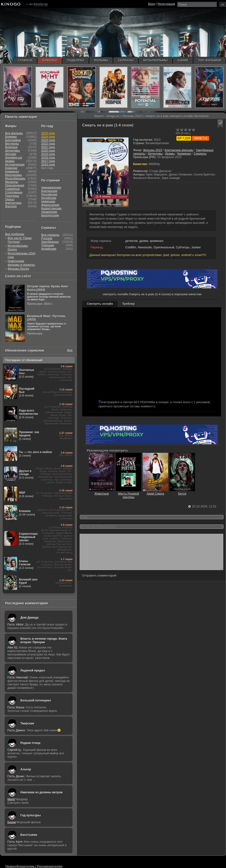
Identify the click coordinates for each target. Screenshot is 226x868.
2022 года (48, 144)
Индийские (49, 198)
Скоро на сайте (18, 276)
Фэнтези (11, 206)
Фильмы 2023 (153, 150)
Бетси (182, 492)
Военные (11, 147)
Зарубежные (50, 242)
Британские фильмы (179, 150)
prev (5, 87)
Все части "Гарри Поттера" (20, 240)
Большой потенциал (36, 700)
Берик (12, 822)
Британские (49, 191)
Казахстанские (51, 208)
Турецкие (48, 245)
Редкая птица (30, 743)
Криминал (184, 154)
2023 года (48, 140)
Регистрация (166, 4)
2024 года (48, 137)
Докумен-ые (14, 157)
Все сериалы (50, 235)
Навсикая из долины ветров (41, 792)
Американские (51, 187)
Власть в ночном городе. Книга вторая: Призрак (44, 640)
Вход (152, 4)
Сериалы (200, 154)
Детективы (155, 154)
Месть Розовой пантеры (129, 494)
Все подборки (15, 234)
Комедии (11, 168)
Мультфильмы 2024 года (22, 255)
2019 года (48, 154)
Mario (11, 799)
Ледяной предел (33, 670)
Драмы (170, 154)
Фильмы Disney (18, 269)
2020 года (48, 151)
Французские (50, 205)
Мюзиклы (12, 182)
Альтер (26, 769)
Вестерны (12, 144)
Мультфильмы (15, 178)
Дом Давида (29, 617)
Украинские (49, 212)
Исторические (15, 164)
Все (70, 350)
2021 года (48, 147)
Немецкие (48, 201)
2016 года (48, 164)
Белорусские (50, 215)
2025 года (48, 133)
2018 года (48, 157)
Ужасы (10, 199)
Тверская (27, 723)
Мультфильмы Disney (18, 248)
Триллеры (12, 196)
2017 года (48, 161)
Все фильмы (14, 133)
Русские (47, 238)
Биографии (13, 140)
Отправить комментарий (99, 582)
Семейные (13, 189)
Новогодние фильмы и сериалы (21, 263)
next (221, 87)
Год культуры (31, 815)
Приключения (15, 185)
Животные (102, 492)
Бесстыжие (29, 835)
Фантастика (13, 203)
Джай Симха (155, 492)
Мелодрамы (14, 175)
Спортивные (14, 192)
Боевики (11, 137)
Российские (49, 194)
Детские (11, 154)
